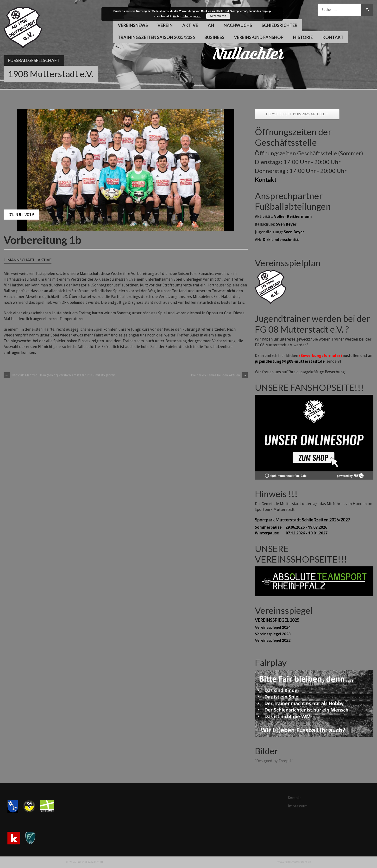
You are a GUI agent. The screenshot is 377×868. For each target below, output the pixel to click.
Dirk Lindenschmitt (281, 240)
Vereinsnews (133, 25)
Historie (303, 37)
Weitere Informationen (187, 16)
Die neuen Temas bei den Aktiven (219, 375)
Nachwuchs (238, 25)
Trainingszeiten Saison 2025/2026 (156, 37)
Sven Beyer (286, 224)
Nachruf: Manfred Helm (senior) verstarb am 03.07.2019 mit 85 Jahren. (60, 375)
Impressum (298, 806)
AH (211, 25)
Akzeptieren (218, 16)
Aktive (190, 25)
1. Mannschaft (19, 260)
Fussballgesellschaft (34, 60)
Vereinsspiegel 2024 (273, 627)
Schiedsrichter (280, 25)
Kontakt (333, 37)
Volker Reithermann (293, 217)
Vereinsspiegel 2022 (273, 640)
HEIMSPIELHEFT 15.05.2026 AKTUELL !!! (297, 114)
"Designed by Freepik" (274, 761)
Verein (165, 25)
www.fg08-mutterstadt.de (294, 862)
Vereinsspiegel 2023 (273, 634)
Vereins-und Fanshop (259, 37)
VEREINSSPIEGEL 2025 (277, 620)
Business (214, 37)
